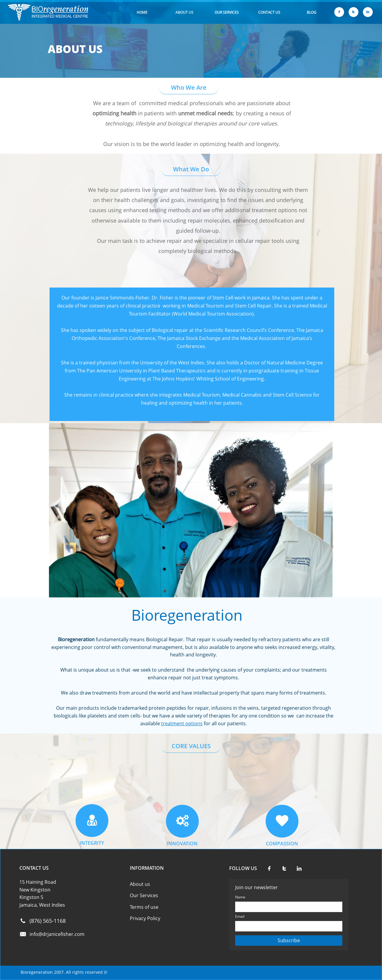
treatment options (182, 723)
